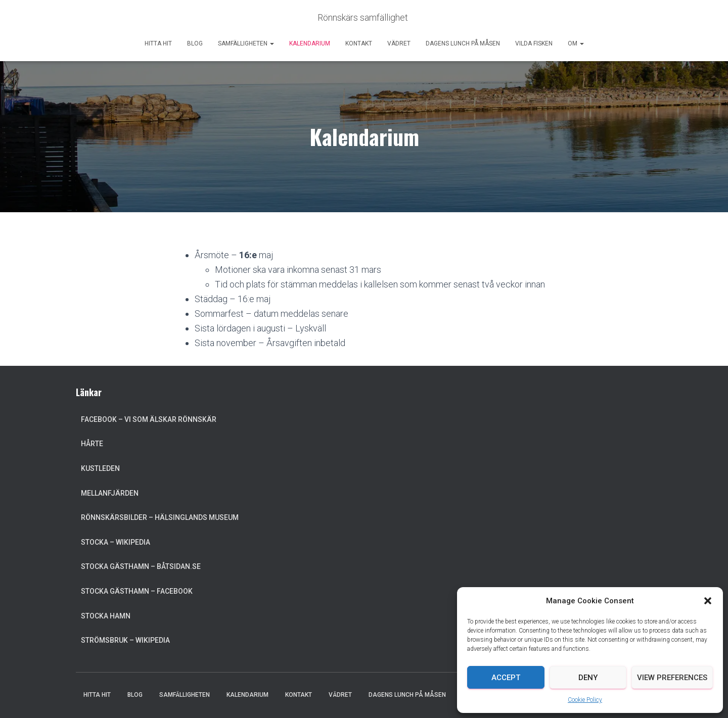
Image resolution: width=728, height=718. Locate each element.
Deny (588, 678)
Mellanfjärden (110, 493)
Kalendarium (310, 43)
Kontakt (359, 43)
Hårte (92, 444)
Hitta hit (158, 43)
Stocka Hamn (106, 616)
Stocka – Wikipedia (116, 542)
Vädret (399, 43)
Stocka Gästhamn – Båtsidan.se (141, 566)
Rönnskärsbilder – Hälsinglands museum (160, 517)
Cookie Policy (585, 700)
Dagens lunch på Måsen (463, 43)
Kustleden (100, 468)
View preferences (672, 678)
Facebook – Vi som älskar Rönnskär (149, 419)
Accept (506, 678)
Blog (195, 43)
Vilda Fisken (534, 43)
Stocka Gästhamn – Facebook (137, 591)
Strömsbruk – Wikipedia (125, 640)
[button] (708, 601)
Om (576, 43)
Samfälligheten (246, 43)
